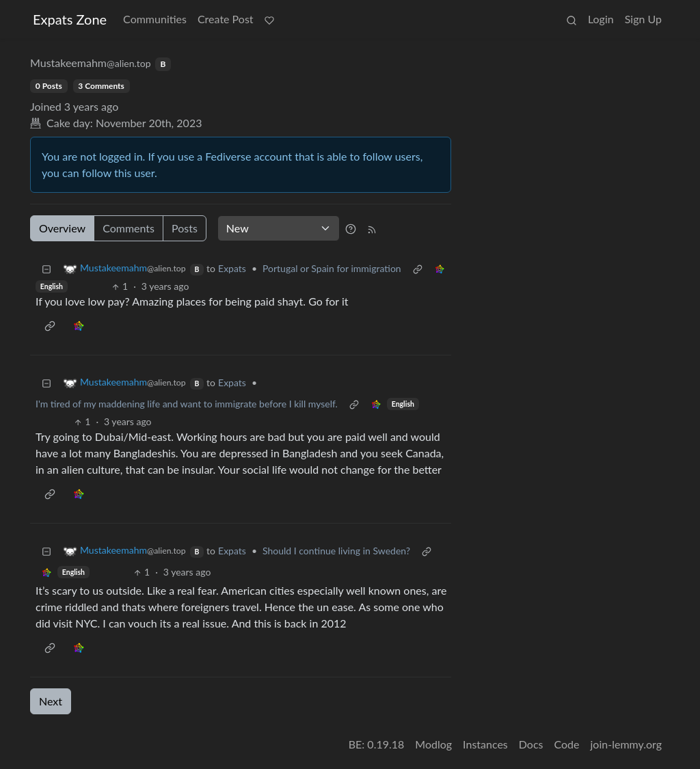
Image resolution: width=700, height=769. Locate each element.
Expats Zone (70, 19)
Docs (531, 744)
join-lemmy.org (626, 744)
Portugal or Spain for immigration (332, 268)
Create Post (226, 19)
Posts (185, 228)
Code (567, 744)
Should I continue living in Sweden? (336, 551)
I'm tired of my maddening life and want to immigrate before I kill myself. (187, 404)
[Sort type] (279, 228)
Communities (155, 19)
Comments (129, 228)
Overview (62, 228)
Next (51, 701)
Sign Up (643, 19)
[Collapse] (46, 268)
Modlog (433, 744)
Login (601, 19)
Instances (485, 744)
